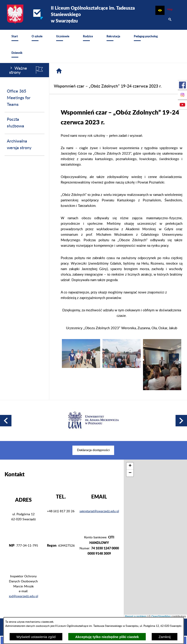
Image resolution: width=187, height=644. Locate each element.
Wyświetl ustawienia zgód (36, 637)
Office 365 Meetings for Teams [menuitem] (19, 98)
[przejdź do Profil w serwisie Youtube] (182, 105)
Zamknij (165, 637)
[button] (160, 10)
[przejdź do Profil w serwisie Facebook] (182, 85)
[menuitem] (15, 38)
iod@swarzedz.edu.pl (23, 594)
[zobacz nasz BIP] (170, 10)
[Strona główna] (59, 71)
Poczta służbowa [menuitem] (15, 123)
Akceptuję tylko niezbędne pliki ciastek (107, 637)
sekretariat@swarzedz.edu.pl (99, 509)
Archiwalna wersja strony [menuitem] (19, 145)
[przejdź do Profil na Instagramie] (182, 95)
